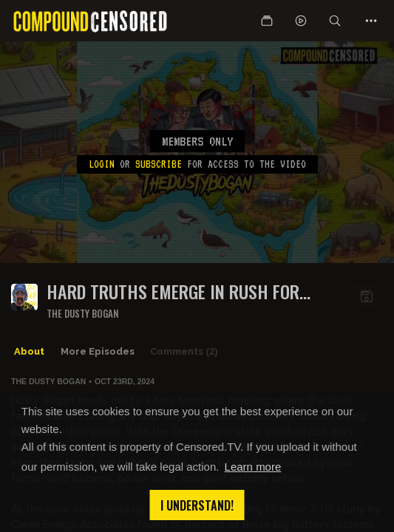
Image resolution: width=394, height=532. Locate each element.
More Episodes (98, 351)
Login (102, 164)
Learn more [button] (253, 467)
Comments (184, 352)
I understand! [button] (197, 505)
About (29, 351)
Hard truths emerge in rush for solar (173, 291)
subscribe (159, 164)
